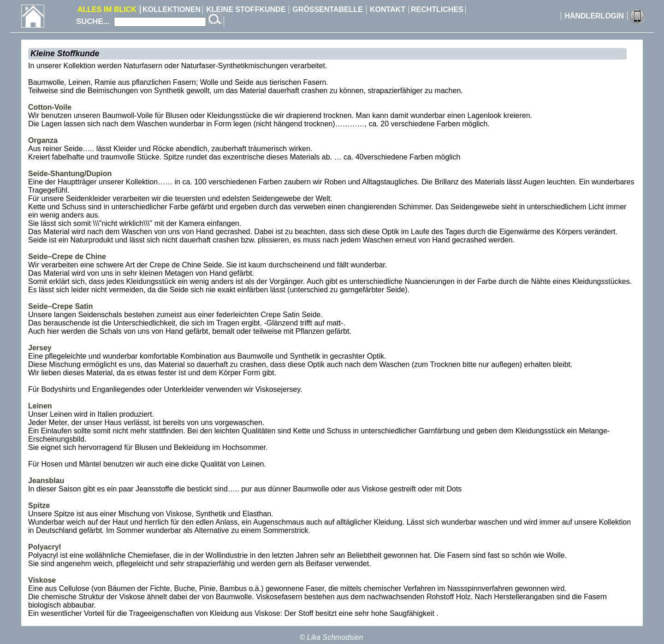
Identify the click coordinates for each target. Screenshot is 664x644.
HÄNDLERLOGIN (594, 16)
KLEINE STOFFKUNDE (246, 9)
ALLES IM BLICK (107, 9)
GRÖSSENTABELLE (328, 9)
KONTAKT (388, 9)
